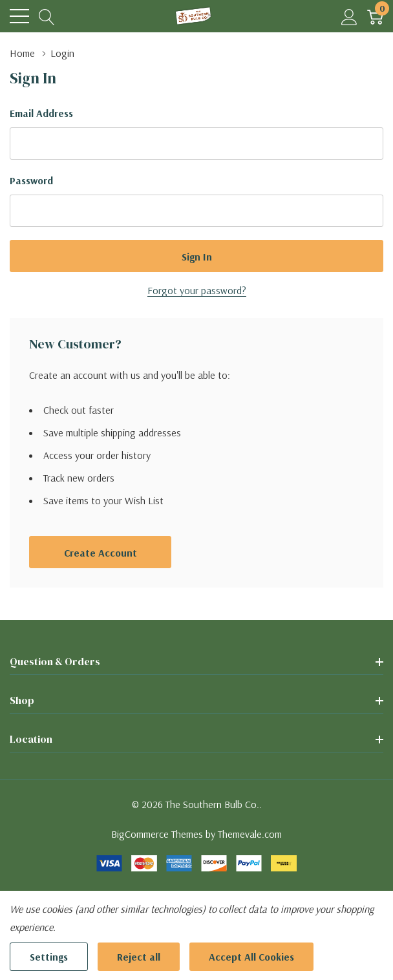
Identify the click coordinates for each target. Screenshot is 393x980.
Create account (101, 553)
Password (31, 180)
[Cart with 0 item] (375, 16)
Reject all (139, 957)
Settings (49, 957)
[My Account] (349, 16)
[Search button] (47, 16)
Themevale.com (250, 834)
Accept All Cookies (251, 957)
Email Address (41, 113)
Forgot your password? (197, 290)
